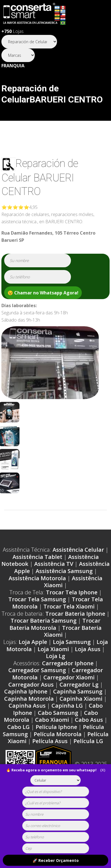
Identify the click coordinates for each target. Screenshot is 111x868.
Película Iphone (56, 727)
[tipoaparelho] (56, 780)
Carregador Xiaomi (69, 677)
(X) (103, 770)
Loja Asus (88, 649)
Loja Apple (33, 642)
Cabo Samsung (58, 713)
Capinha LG (67, 706)
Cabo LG (18, 727)
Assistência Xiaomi (73, 582)
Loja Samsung (72, 642)
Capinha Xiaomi (81, 699)
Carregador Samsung (37, 670)
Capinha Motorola (29, 699)
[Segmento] (29, 42)
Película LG (88, 741)
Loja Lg (55, 656)
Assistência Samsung (64, 571)
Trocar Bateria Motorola (55, 624)
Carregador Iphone (68, 663)
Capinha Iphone (26, 691)
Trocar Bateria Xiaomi (73, 631)
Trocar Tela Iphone (72, 592)
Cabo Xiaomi (52, 720)
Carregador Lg (79, 685)
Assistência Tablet (37, 557)
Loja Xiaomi (53, 649)
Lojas (13, 31)
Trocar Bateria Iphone (75, 614)
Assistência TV (54, 564)
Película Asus (50, 741)
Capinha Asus (27, 706)
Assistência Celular (78, 550)
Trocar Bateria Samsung (44, 621)
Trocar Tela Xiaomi (69, 606)
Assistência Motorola (37, 578)
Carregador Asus (31, 685)
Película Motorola (58, 734)
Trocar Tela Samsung (37, 599)
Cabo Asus (89, 720)
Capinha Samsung (78, 691)
